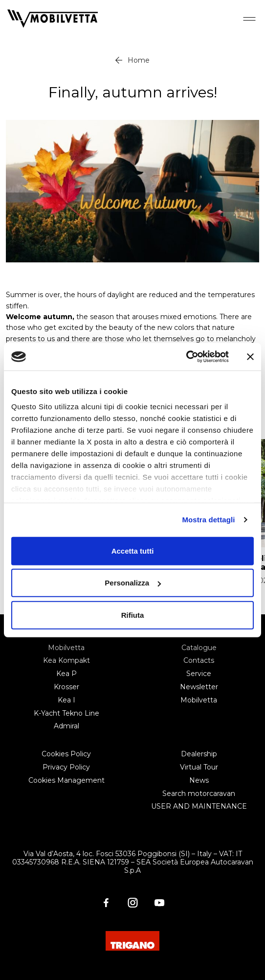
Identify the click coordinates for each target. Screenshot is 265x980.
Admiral (66, 726)
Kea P (66, 674)
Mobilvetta (66, 648)
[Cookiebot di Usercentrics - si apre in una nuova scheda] (186, 357)
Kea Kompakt (66, 660)
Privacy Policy (66, 767)
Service (199, 674)
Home (139, 60)
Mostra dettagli (208, 520)
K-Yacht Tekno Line (66, 713)
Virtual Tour (199, 767)
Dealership (199, 754)
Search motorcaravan (199, 793)
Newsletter (199, 687)
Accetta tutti (133, 550)
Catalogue (199, 648)
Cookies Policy (66, 754)
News (199, 780)
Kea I (66, 700)
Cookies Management (66, 780)
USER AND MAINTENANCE (199, 806)
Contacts (199, 660)
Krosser (66, 687)
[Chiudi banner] (250, 357)
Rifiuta (133, 615)
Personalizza (133, 583)
